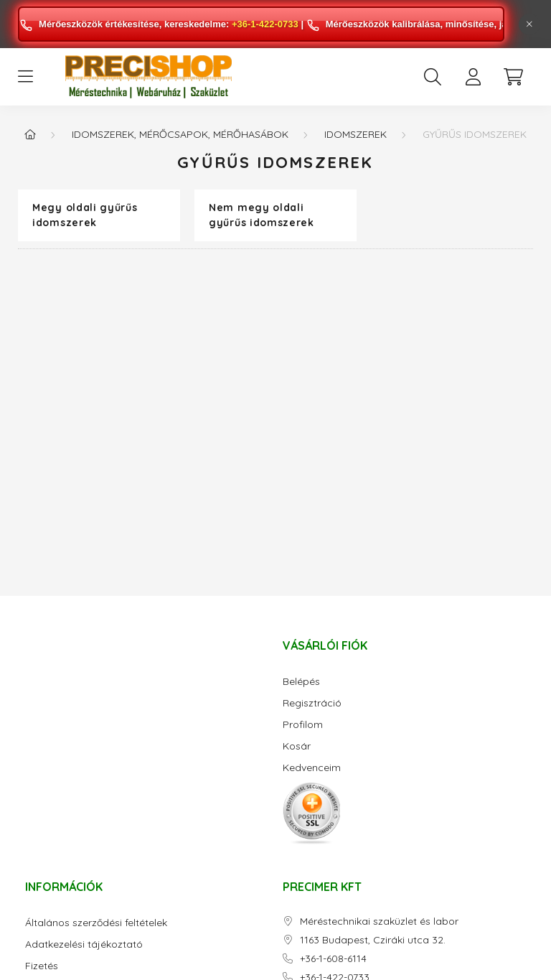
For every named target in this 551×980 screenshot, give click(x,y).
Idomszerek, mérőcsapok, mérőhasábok (180, 134)
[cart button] (513, 77)
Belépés (301, 682)
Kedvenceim (312, 768)
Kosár (297, 746)
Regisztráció (312, 703)
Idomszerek (355, 134)
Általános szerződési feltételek (96, 923)
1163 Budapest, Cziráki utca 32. (373, 940)
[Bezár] (529, 24)
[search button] (433, 77)
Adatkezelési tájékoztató (84, 944)
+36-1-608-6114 (333, 959)
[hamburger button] (25, 77)
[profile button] (473, 77)
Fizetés (42, 966)
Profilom (303, 725)
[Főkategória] (30, 134)
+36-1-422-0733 (265, 24)
